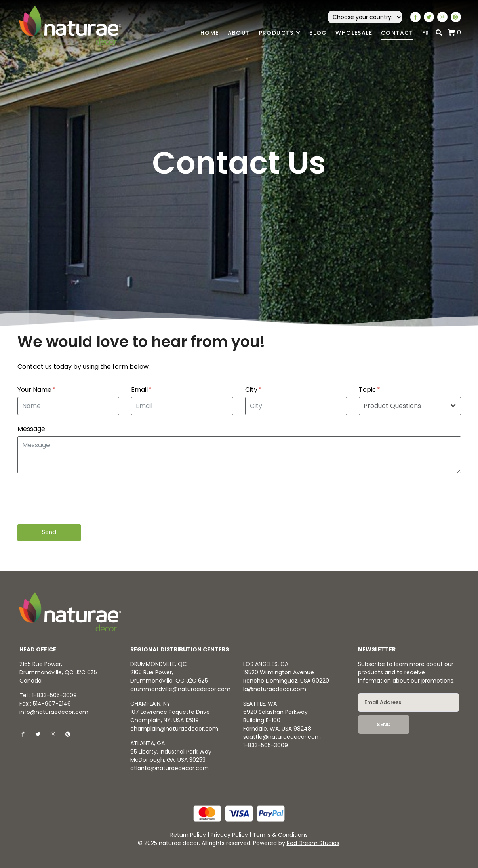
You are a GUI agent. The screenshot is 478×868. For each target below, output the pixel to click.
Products (280, 33)
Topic (369, 390)
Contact (397, 33)
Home (210, 33)
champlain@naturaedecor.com (174, 729)
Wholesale (354, 33)
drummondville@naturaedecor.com (180, 689)
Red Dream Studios (313, 843)
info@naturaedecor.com (54, 712)
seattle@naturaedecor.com (282, 737)
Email (141, 390)
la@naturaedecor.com (275, 689)
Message (31, 429)
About (239, 33)
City (253, 390)
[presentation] (78, 499)
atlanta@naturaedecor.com (169, 768)
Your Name (36, 390)
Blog (318, 33)
